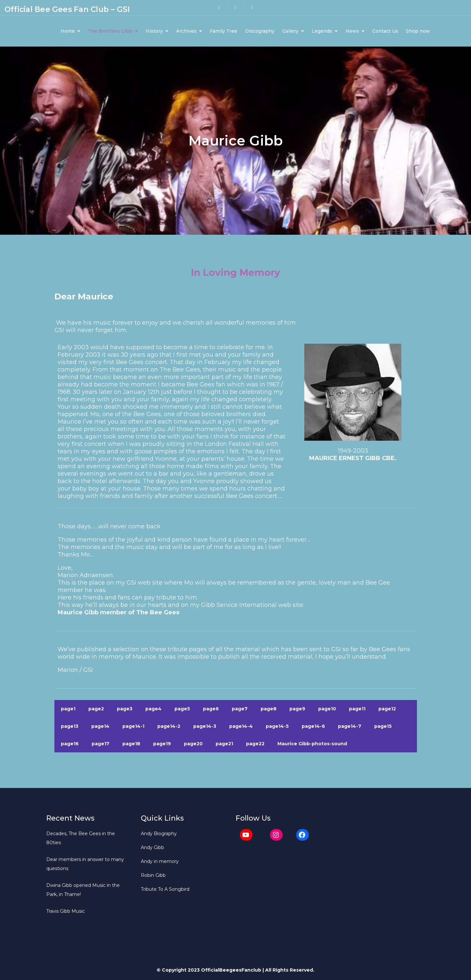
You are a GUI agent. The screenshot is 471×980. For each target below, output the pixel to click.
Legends (322, 32)
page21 (224, 745)
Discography (260, 32)
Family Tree (224, 32)
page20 (193, 745)
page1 (68, 710)
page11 (357, 710)
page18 (131, 745)
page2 (96, 710)
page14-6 (313, 727)
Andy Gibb (152, 848)
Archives (186, 32)
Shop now (418, 32)
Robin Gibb (153, 876)
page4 (153, 710)
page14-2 (169, 727)
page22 (255, 745)
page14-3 (205, 727)
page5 (182, 710)
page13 (70, 727)
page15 (383, 727)
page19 (162, 745)
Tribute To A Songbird (165, 890)
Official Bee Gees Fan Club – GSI (67, 10)
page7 (240, 710)
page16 (70, 745)
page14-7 (350, 727)
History (154, 32)
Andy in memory (160, 862)
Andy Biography (159, 835)
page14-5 (277, 727)
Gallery (290, 32)
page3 (125, 710)
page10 (327, 710)
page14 (100, 727)
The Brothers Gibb (110, 32)
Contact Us (385, 32)
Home (68, 32)
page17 (101, 745)
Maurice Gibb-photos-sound (312, 745)
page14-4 (241, 727)
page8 (269, 710)
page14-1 (133, 727)
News (352, 32)
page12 (387, 710)
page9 (297, 710)
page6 (211, 710)
